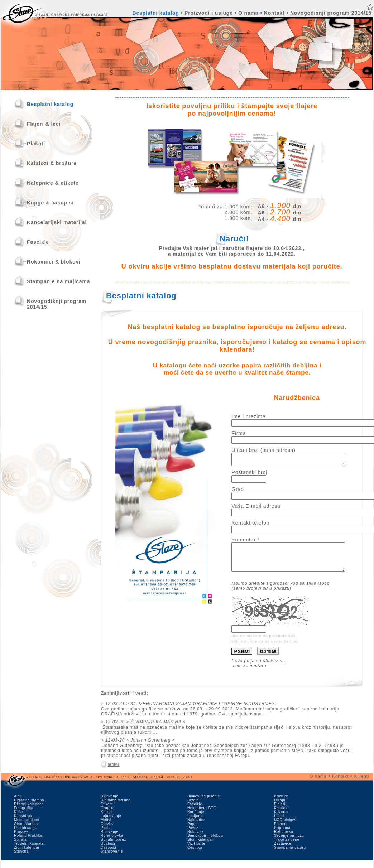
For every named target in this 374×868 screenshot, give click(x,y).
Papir (192, 831)
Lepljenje (195, 823)
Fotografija (24, 816)
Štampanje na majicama (58, 281)
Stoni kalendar (200, 847)
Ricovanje (109, 839)
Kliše (18, 819)
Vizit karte (196, 851)
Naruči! (234, 239)
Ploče (106, 835)
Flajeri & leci (44, 124)
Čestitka (195, 855)
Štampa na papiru (290, 855)
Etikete (107, 812)
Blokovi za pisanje (204, 804)
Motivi (106, 827)
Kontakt (274, 13)
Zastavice (283, 851)
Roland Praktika (28, 843)
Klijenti (362, 784)
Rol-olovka (284, 839)
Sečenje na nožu (289, 843)
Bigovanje (109, 804)
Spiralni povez (113, 847)
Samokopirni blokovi (205, 843)
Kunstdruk (23, 823)
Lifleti (279, 823)
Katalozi (281, 816)
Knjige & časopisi (50, 203)
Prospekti (22, 839)
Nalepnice (196, 827)
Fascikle (38, 242)
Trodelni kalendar (30, 851)
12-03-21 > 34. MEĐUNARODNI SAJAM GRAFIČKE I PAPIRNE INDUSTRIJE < (191, 711)
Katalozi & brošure (52, 163)
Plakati (36, 144)
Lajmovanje (111, 823)
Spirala (20, 847)
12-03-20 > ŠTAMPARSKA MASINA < (145, 729)
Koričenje (196, 819)
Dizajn (193, 808)
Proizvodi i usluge (209, 13)
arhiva (114, 772)
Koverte (281, 819)
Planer (280, 831)
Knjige (106, 819)
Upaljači (108, 851)
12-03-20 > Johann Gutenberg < (140, 748)
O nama (248, 13)
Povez (193, 835)
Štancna (21, 859)
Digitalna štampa (29, 808)
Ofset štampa (26, 831)
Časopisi (108, 855)
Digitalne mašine (116, 808)
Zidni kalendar (27, 855)
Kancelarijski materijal (57, 222)
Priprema (282, 835)
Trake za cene (287, 847)
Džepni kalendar (28, 812)
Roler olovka (112, 843)
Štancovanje (112, 859)
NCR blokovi (285, 827)
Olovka (107, 831)
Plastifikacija (25, 835)
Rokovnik (196, 839)
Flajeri (280, 812)
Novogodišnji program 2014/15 (331, 13)
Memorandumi (27, 827)
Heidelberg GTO (202, 816)
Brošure (281, 804)
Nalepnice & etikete (53, 183)
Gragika (108, 816)
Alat (18, 804)
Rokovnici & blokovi (54, 262)
